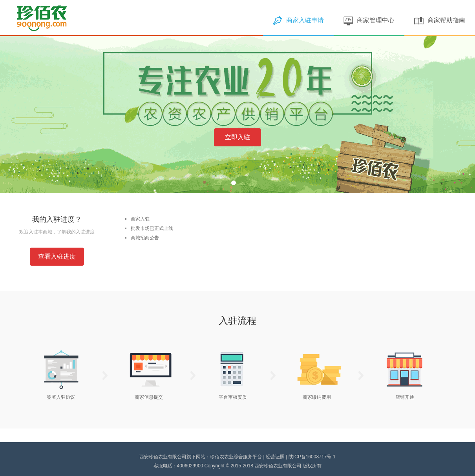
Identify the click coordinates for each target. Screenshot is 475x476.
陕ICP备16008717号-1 (312, 457)
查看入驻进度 (57, 256)
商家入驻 (140, 219)
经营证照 (275, 457)
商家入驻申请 (298, 20)
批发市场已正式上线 (152, 228)
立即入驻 (238, 137)
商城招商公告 (145, 238)
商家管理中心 (369, 20)
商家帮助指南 (440, 20)
